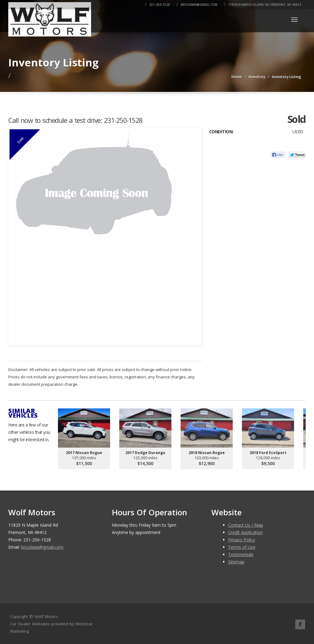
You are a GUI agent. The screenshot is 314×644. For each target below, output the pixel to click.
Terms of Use (242, 547)
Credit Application (245, 532)
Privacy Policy (242, 540)
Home (237, 77)
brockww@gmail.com (197, 5)
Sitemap (236, 562)
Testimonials (241, 554)
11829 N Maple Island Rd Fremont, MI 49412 (263, 5)
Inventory (257, 77)
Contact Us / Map (246, 525)
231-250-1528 (157, 5)
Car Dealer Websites (30, 624)
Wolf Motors (46, 616)
